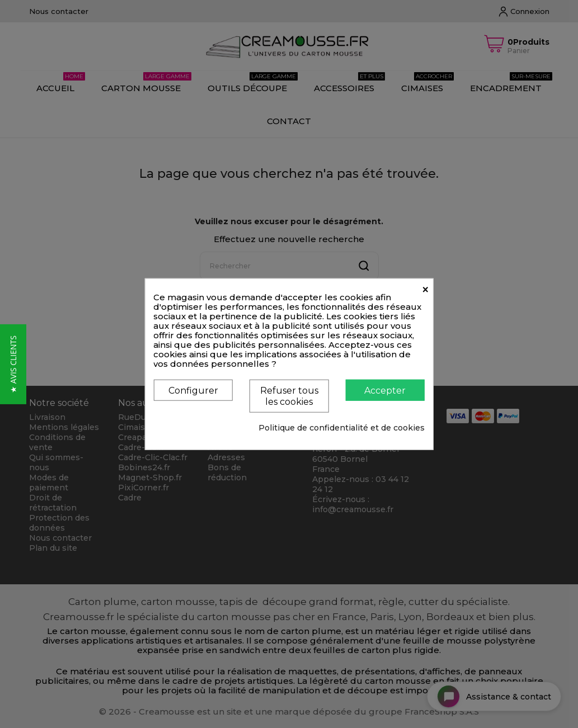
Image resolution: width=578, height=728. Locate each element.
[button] (13, 364)
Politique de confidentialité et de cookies (342, 427)
